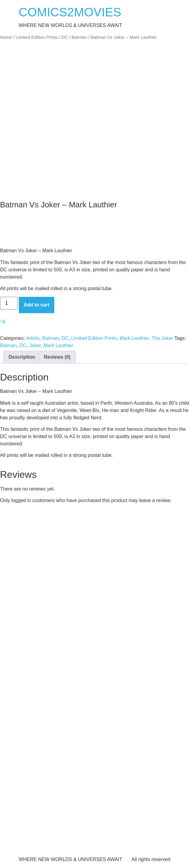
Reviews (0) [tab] (57, 357)
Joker (35, 345)
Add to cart (36, 305)
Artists (32, 338)
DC (64, 37)
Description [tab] (22, 357)
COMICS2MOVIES (70, 12)
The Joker (162, 338)
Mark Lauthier (134, 338)
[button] (4, 321)
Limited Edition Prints (37, 37)
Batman (79, 37)
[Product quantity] (9, 303)
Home (6, 37)
